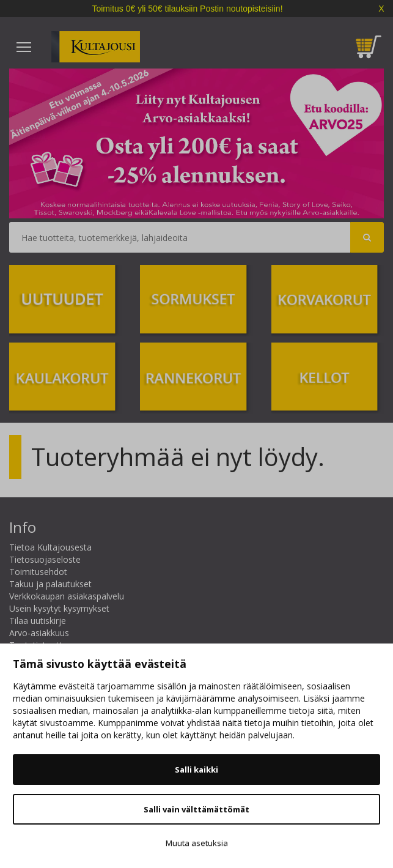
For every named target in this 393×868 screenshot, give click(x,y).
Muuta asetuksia (197, 843)
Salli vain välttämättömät (196, 809)
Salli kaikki (196, 770)
